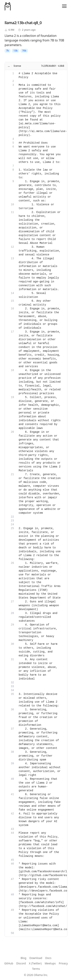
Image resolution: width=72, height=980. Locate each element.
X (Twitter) (35, 963)
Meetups (50, 963)
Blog (23, 958)
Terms (36, 969)
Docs (48, 958)
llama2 (10, 23)
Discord (21, 963)
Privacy (63, 963)
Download (36, 958)
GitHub (9, 963)
